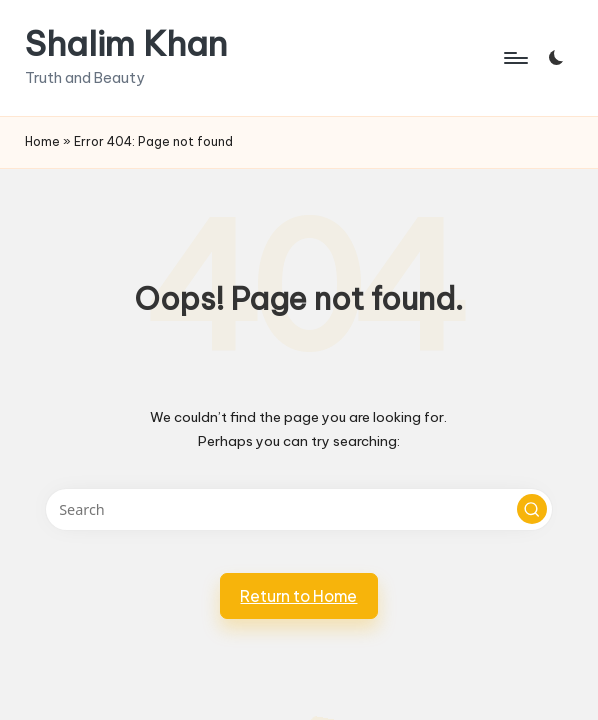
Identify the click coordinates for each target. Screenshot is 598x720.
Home (42, 141)
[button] (532, 509)
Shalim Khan (126, 43)
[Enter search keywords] (299, 509)
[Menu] (514, 58)
